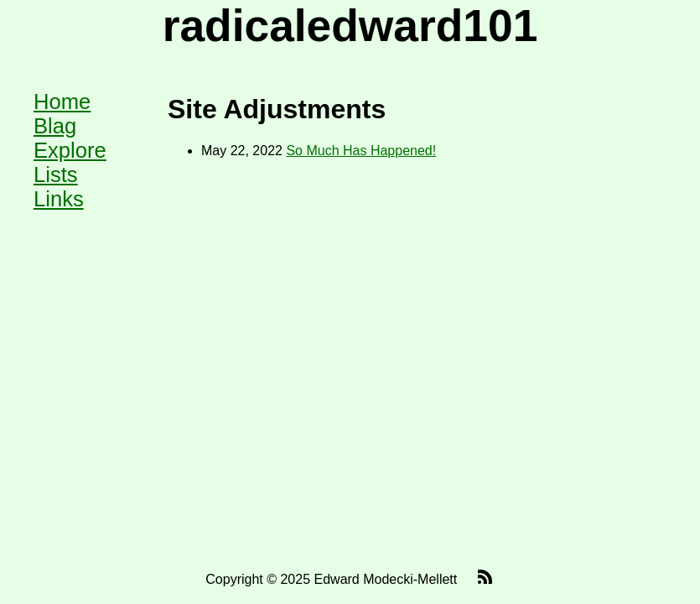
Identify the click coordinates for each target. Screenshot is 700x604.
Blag (55, 126)
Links (59, 199)
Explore (70, 150)
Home (62, 102)
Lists (56, 174)
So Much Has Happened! (361, 151)
